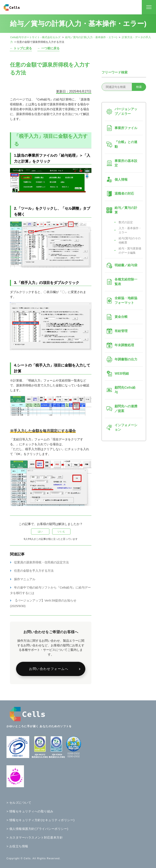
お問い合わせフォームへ (49, 669)
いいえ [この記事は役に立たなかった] (61, 532)
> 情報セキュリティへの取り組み (30, 811)
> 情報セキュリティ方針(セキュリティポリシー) (41, 820)
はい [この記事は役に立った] (40, 532)
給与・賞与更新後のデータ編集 (130, 251)
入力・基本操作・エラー (130, 230)
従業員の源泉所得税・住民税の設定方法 (41, 562)
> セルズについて (19, 803)
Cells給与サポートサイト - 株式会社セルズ (35, 37)
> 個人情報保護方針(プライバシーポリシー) (37, 829)
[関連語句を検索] (124, 87)
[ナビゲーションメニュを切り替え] (149, 7)
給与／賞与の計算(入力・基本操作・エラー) (91, 37)
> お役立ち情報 (17, 846)
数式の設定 (126, 222)
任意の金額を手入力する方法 (34, 571)
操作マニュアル (25, 579)
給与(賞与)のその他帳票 (129, 240)
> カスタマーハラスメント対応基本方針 (35, 837)
